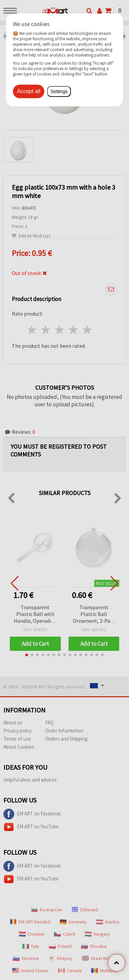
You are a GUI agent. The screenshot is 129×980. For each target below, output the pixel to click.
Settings (59, 91)
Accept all (29, 91)
